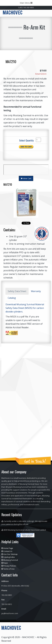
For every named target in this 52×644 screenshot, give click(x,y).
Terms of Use (9, 569)
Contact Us (8, 551)
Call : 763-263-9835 (26, 8)
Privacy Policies (10, 566)
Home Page (8, 548)
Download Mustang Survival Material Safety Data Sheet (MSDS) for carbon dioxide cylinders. (25, 308)
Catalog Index (9, 557)
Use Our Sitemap (10, 554)
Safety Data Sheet (17, 291)
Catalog (12, 298)
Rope (6, 563)
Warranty (36, 291)
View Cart (26, 178)
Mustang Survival (11, 560)
